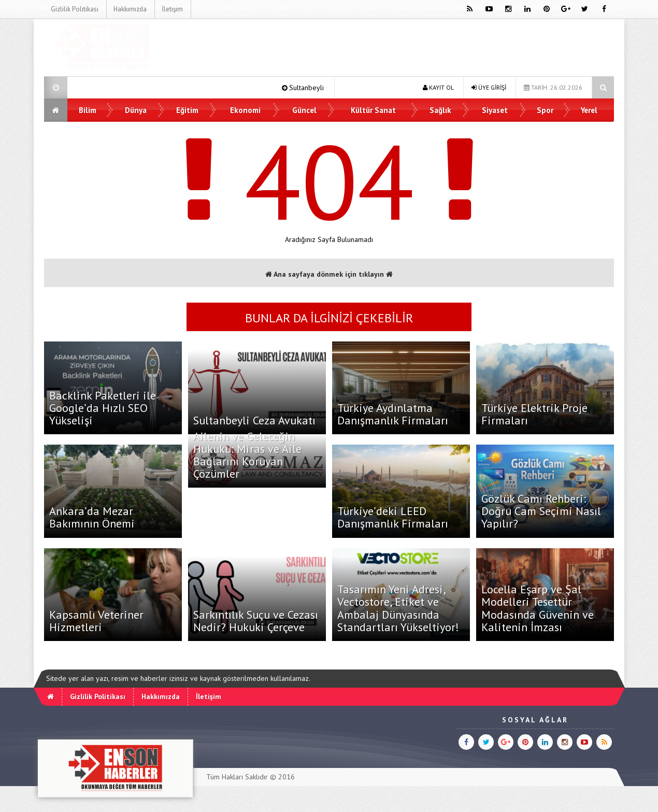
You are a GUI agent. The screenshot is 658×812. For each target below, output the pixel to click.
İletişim (172, 9)
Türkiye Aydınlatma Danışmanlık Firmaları (393, 414)
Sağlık (440, 110)
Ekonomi (245, 110)
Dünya (136, 110)
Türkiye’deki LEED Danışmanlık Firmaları (393, 517)
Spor (545, 110)
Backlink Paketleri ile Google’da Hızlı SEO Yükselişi (103, 408)
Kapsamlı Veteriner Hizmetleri (96, 621)
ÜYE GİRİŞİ (489, 87)
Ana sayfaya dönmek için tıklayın (329, 274)
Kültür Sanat (373, 110)
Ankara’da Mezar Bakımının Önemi (92, 517)
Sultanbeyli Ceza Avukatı (254, 420)
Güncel (304, 110)
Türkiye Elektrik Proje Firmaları (534, 414)
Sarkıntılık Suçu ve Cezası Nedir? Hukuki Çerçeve (256, 621)
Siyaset (495, 110)
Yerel (589, 110)
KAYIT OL (438, 87)
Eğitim (187, 110)
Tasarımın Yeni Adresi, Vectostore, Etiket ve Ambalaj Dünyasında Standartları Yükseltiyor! (398, 608)
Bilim (88, 110)
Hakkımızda (130, 9)
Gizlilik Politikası (75, 9)
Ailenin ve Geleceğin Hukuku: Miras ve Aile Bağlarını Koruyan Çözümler (247, 455)
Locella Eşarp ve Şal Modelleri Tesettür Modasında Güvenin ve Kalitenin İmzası (538, 608)
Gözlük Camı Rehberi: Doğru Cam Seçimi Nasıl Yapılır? (541, 511)
